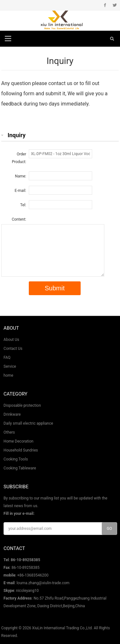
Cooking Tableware (20, 468)
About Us (11, 340)
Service (10, 366)
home (8, 375)
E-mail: (20, 191)
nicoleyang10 (27, 591)
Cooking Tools (16, 459)
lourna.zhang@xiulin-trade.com (43, 583)
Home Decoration (18, 441)
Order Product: (19, 158)
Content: (19, 219)
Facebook (105, 5)
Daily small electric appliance (28, 423)
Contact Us (13, 349)
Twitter (115, 5)
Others (9, 432)
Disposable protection (22, 405)
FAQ (7, 357)
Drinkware (12, 414)
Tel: (23, 205)
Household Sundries (21, 450)
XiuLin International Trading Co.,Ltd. (62, 628)
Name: (21, 176)
